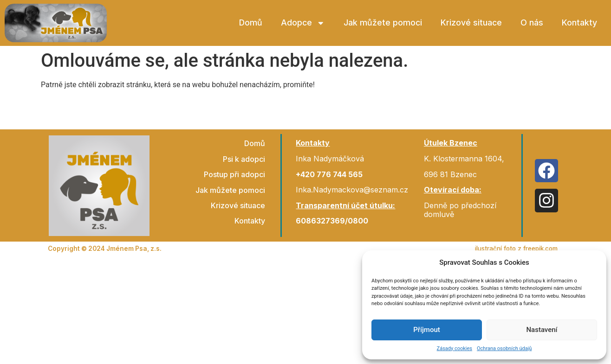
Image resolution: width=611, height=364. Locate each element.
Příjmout (426, 330)
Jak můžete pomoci (383, 22)
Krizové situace (471, 22)
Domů (251, 22)
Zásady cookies (455, 348)
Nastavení (542, 330)
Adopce (303, 23)
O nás (532, 22)
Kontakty (579, 22)
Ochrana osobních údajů (504, 348)
